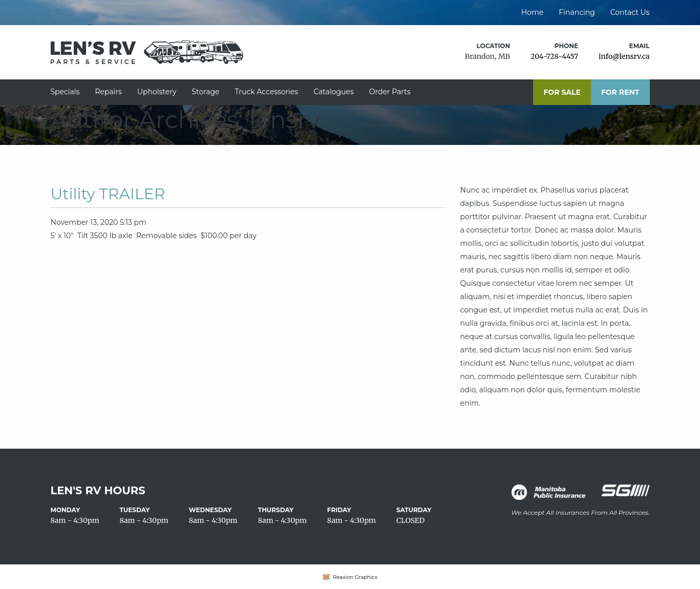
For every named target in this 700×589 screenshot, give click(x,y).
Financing (577, 12)
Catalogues (334, 92)
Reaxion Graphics (355, 577)
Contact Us (630, 12)
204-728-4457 (554, 56)
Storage (205, 92)
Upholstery (157, 92)
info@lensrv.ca (624, 56)
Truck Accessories (267, 92)
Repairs (108, 92)
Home (532, 12)
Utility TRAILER (108, 194)
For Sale (562, 92)
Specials (65, 92)
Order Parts (390, 92)
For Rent (620, 92)
